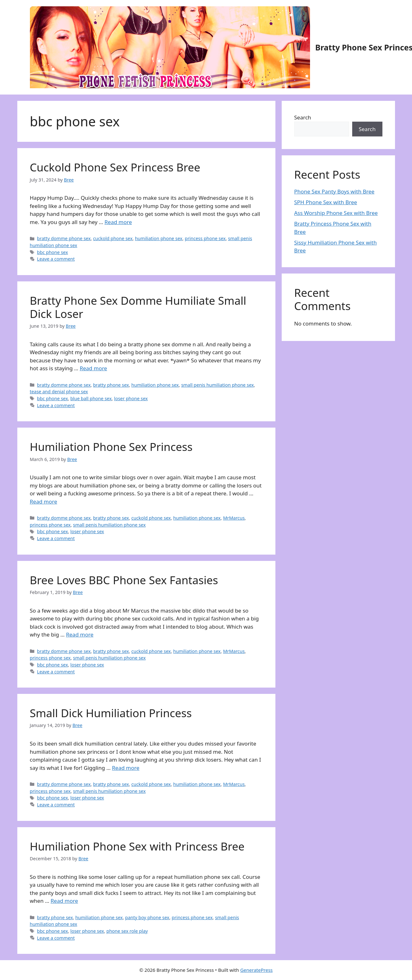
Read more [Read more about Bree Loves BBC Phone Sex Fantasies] (80, 634)
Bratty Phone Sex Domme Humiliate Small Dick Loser (138, 307)
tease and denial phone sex (59, 392)
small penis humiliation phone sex (218, 385)
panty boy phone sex (147, 917)
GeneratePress (256, 970)
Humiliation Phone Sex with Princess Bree (137, 846)
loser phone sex (131, 398)
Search (303, 117)
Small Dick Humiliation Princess (111, 713)
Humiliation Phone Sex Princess (111, 447)
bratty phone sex (111, 385)
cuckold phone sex (113, 238)
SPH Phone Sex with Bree (326, 202)
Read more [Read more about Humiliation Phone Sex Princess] (44, 502)
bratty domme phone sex (64, 238)
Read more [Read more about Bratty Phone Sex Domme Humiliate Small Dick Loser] (93, 368)
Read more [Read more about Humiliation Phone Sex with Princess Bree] (64, 901)
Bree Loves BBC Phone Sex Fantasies (124, 580)
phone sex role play (127, 931)
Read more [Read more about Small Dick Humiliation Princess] (126, 768)
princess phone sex (205, 238)
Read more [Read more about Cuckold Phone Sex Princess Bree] (118, 222)
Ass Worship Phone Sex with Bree (336, 213)
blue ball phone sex (91, 398)
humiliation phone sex (159, 238)
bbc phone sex (53, 252)
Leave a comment (56, 259)
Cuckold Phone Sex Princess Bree (115, 167)
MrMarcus (234, 518)
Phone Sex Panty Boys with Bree (334, 191)
